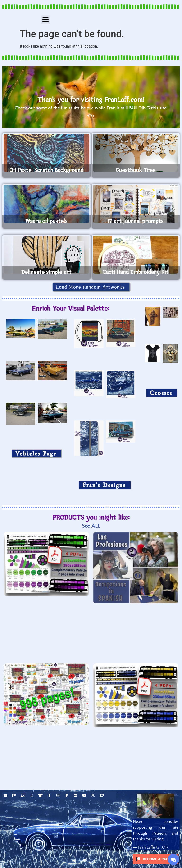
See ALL (91, 526)
